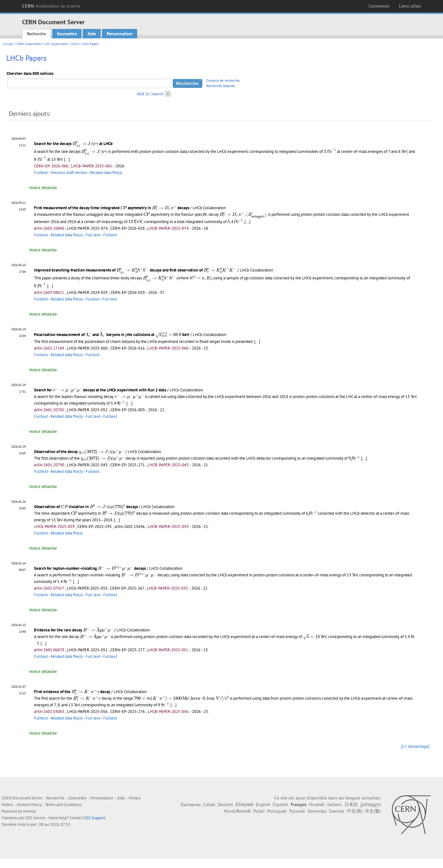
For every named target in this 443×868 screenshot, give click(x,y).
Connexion (379, 6)
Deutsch (225, 804)
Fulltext (41, 173)
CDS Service (35, 818)
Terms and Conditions (63, 805)
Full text (93, 235)
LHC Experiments (56, 44)
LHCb (74, 44)
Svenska (336, 811)
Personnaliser (120, 34)
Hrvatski (317, 804)
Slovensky (317, 811)
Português (277, 811)
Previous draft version (69, 173)
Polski (259, 811)
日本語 (351, 804)
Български (191, 804)
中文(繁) (373, 811)
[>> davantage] (415, 746)
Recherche (36, 34)
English (263, 804)
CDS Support (94, 818)
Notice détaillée (43, 188)
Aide (92, 34)
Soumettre (67, 34)
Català (209, 804)
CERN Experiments (29, 44)
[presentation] (85, 144)
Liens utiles (410, 6)
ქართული (370, 804)
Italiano (335, 804)
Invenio (29, 811)
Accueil (8, 44)
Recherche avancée (221, 86)
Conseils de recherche (223, 81)
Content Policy (29, 805)
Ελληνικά (244, 804)
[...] (67, 159)
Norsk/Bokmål (237, 811)
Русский (297, 811)
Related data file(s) (106, 173)
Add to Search (150, 94)
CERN (51, 6)
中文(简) (355, 811)
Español (280, 804)
